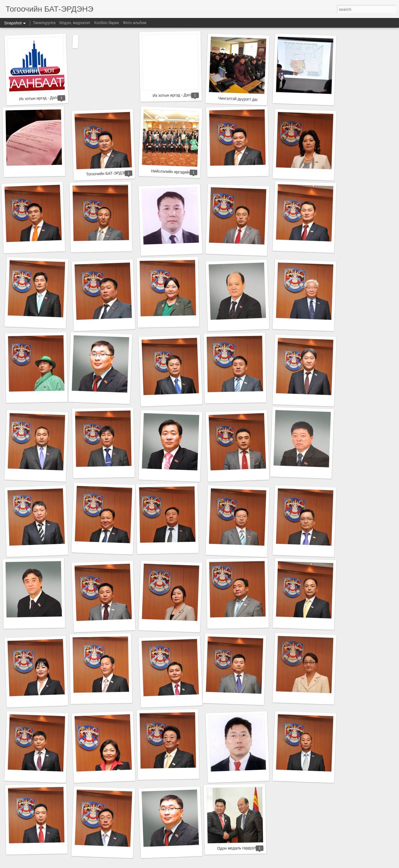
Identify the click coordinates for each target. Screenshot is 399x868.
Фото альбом (135, 23)
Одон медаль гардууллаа (240, 848)
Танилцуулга (44, 23)
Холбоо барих (106, 23)
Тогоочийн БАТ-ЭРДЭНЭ (108, 174)
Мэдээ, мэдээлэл (75, 23)
